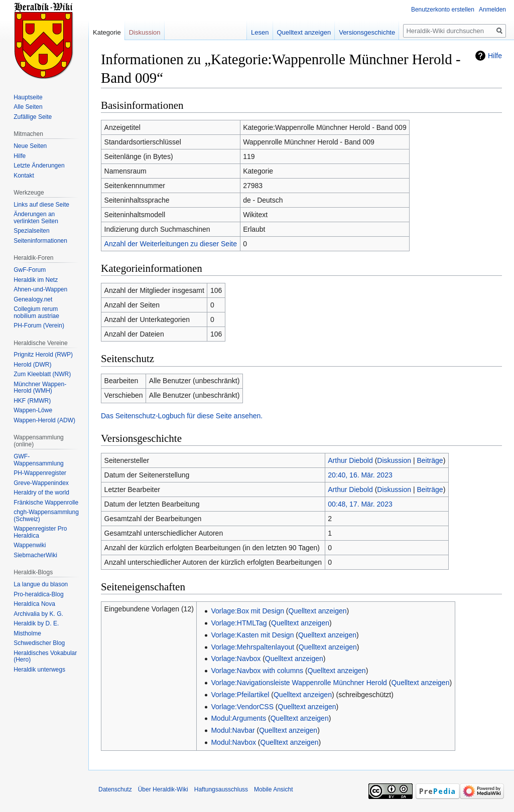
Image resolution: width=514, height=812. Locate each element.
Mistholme (27, 633)
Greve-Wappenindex (41, 483)
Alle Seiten (28, 107)
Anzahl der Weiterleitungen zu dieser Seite (171, 244)
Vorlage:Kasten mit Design (252, 635)
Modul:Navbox (233, 742)
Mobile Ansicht (273, 789)
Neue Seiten (30, 146)
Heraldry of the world (41, 493)
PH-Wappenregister (40, 473)
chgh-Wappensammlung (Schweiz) (46, 516)
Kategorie (107, 32)
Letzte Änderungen (39, 166)
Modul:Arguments (238, 718)
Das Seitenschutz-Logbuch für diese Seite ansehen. (182, 416)
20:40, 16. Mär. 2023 (360, 475)
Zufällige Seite (33, 117)
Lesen (260, 32)
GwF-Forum (30, 270)
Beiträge (430, 460)
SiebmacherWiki (35, 555)
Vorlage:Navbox (236, 659)
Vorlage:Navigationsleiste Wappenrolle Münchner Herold (299, 683)
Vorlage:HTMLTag (239, 623)
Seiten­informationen (40, 241)
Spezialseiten (31, 231)
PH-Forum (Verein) (39, 326)
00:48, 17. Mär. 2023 (360, 504)
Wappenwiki (30, 545)
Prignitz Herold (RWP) (43, 355)
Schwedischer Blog (39, 643)
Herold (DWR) (32, 365)
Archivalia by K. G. (38, 614)
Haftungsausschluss (221, 789)
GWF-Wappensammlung (39, 460)
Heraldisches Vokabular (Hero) (45, 657)
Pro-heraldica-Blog (38, 594)
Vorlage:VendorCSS (242, 707)
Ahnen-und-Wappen (40, 289)
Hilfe (495, 56)
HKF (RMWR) (32, 401)
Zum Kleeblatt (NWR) (42, 374)
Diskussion (394, 460)
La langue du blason (41, 584)
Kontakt (24, 176)
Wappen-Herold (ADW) (44, 420)
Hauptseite (28, 97)
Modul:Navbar (233, 730)
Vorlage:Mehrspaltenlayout (252, 647)
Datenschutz (115, 789)
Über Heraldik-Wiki (163, 789)
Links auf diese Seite (41, 205)
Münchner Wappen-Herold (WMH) (40, 388)
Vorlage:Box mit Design (247, 611)
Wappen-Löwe (33, 410)
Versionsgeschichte (367, 32)
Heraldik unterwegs (39, 670)
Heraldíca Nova (34, 604)
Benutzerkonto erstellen (443, 10)
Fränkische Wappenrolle (46, 503)
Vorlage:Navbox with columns (257, 671)
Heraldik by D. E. (36, 623)
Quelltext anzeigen (318, 611)
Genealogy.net (33, 299)
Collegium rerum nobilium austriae (36, 312)
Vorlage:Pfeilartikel (240, 695)
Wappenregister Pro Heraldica (40, 532)
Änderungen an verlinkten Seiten (36, 218)
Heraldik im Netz (36, 280)
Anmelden (492, 10)
